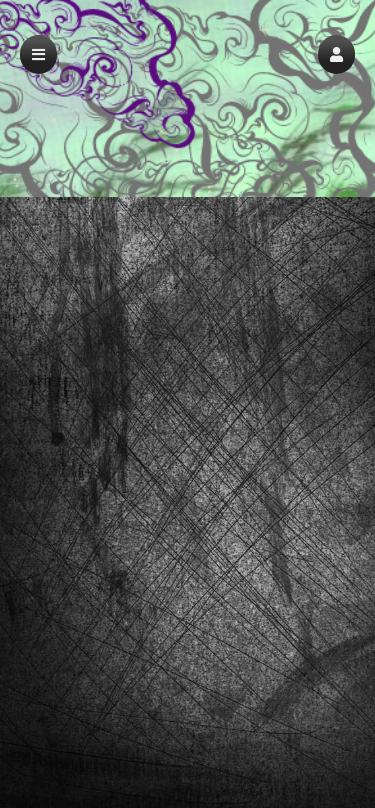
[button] (336, 54)
